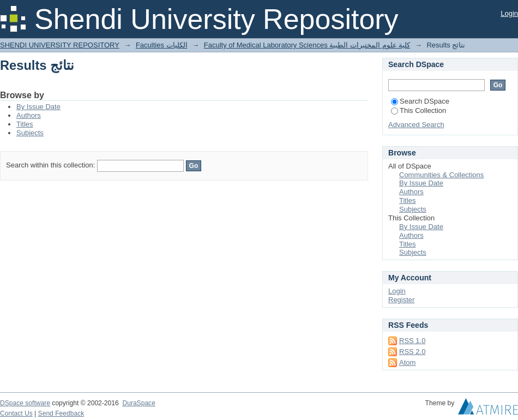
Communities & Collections (441, 175)
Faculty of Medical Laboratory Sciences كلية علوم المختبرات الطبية (307, 45)
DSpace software (25, 403)
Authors (29, 115)
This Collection (418, 110)
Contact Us (16, 413)
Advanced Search (416, 125)
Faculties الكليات (162, 45)
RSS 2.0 (412, 352)
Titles (25, 124)
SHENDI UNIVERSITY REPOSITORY (60, 45)
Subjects (30, 133)
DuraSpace (138, 403)
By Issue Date (38, 107)
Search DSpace (420, 101)
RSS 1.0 (412, 341)
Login (509, 13)
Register (401, 300)
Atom (407, 362)
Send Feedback (61, 413)
